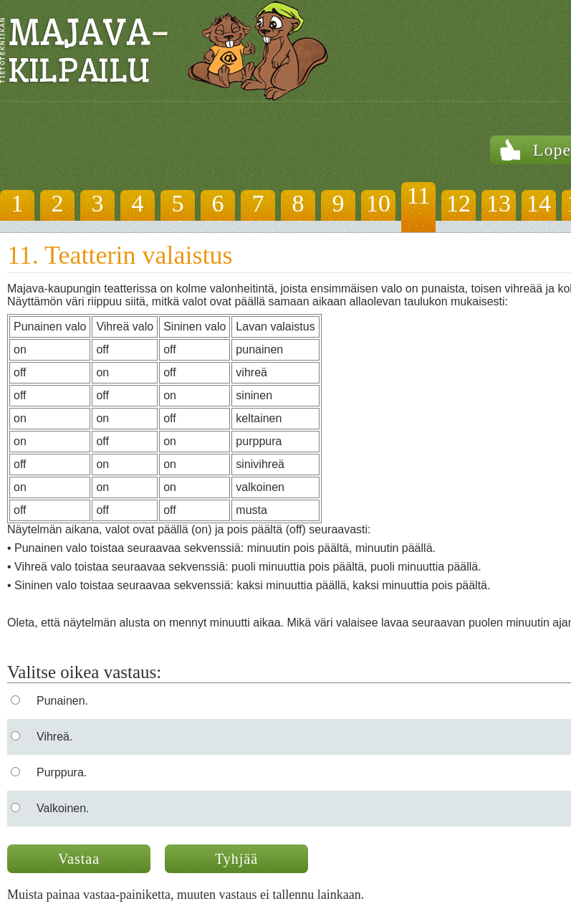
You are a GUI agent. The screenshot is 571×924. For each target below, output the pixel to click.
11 (419, 195)
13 (499, 203)
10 (378, 203)
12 (459, 203)
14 (539, 203)
